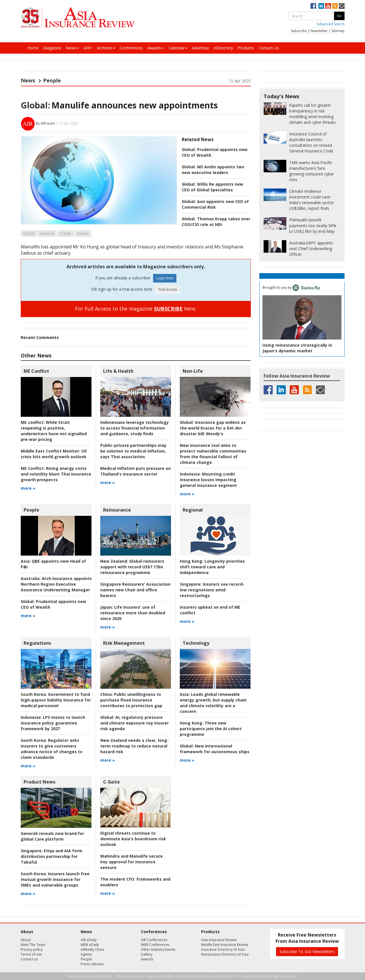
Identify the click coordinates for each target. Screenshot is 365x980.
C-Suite (65, 234)
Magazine (52, 48)
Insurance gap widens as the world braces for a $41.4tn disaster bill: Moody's (213, 428)
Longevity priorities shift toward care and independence (212, 567)
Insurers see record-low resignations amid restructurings (212, 590)
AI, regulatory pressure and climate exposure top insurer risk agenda (134, 723)
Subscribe (299, 31)
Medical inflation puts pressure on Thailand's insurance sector (135, 471)
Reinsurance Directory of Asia (225, 954)
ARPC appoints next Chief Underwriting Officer (311, 249)
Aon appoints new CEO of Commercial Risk (215, 204)
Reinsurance (117, 510)
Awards (156, 48)
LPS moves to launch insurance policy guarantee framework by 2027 (53, 723)
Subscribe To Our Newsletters (307, 951)
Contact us (29, 959)
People (52, 80)
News (72, 48)
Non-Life (193, 371)
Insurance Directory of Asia (223, 949)
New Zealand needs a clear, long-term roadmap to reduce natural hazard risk (134, 746)
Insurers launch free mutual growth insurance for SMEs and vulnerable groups (55, 879)
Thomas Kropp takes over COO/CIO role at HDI (216, 222)
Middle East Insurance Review (225, 945)
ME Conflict (36, 371)
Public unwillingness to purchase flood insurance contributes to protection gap (131, 700)
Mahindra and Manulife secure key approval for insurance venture (132, 862)
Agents (86, 954)
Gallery (147, 954)
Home (33, 48)
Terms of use (31, 954)
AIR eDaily (89, 940)
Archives (106, 48)
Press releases (92, 964)
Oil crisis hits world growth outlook (54, 454)
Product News (39, 782)
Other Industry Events (158, 949)
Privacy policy (32, 949)
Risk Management (124, 643)
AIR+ (88, 48)
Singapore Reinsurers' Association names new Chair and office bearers (135, 590)
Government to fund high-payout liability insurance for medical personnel (56, 700)
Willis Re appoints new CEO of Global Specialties (212, 187)
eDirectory (223, 48)
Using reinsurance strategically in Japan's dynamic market (297, 348)
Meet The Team (33, 945)
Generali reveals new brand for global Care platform (52, 836)
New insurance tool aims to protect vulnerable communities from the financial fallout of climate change (213, 454)
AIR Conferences (154, 940)
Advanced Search (331, 24)
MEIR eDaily (90, 945)
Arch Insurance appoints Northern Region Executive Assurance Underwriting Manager (56, 584)
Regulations (37, 643)
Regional (193, 510)
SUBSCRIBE (168, 309)
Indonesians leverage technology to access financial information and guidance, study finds (134, 428)
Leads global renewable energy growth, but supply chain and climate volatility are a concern (213, 703)
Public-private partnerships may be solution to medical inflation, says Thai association (133, 451)
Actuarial (47, 234)
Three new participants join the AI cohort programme (211, 729)
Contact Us (269, 48)
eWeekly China (92, 949)
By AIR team (45, 123)
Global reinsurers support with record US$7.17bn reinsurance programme (132, 567)
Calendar (178, 48)
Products (246, 48)
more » (28, 488)
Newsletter (319, 31)
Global (28, 234)
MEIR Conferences (155, 945)
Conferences (131, 48)
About (26, 940)
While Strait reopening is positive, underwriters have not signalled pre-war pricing (54, 431)
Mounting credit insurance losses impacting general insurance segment (208, 480)
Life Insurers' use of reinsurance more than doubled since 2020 (133, 613)
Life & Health (118, 371)
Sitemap (338, 31)
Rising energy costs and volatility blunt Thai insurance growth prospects (56, 474)
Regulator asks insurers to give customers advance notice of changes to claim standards (52, 749)
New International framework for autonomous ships (215, 749)
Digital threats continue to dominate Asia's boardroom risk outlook (133, 839)
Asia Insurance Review (219, 940)
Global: (35, 105)
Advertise (201, 48)
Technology (196, 643)
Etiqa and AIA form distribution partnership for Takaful (52, 856)
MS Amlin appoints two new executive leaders (213, 170)
